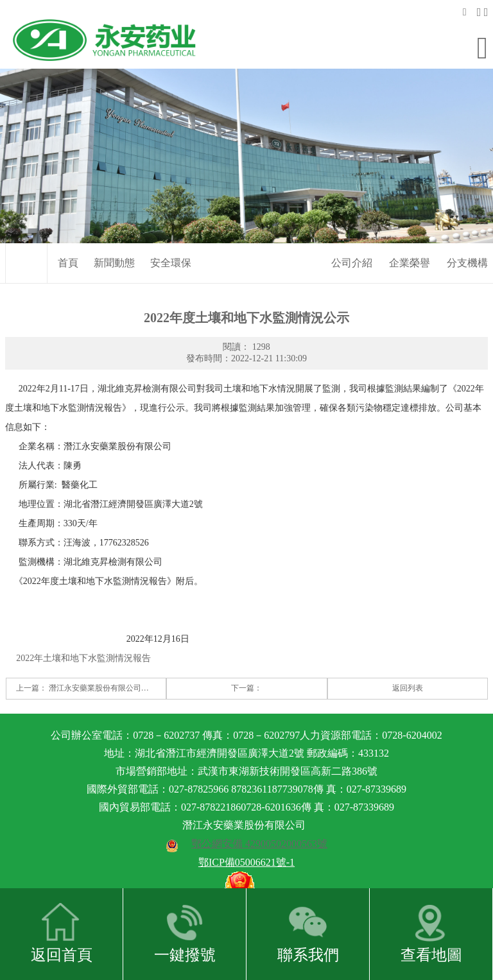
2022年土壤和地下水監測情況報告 (83, 650)
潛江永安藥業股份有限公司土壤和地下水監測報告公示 (141, 681)
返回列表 (408, 681)
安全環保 (171, 255)
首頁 (68, 255)
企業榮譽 (410, 255)
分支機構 (467, 255)
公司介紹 (352, 255)
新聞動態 (114, 255)
